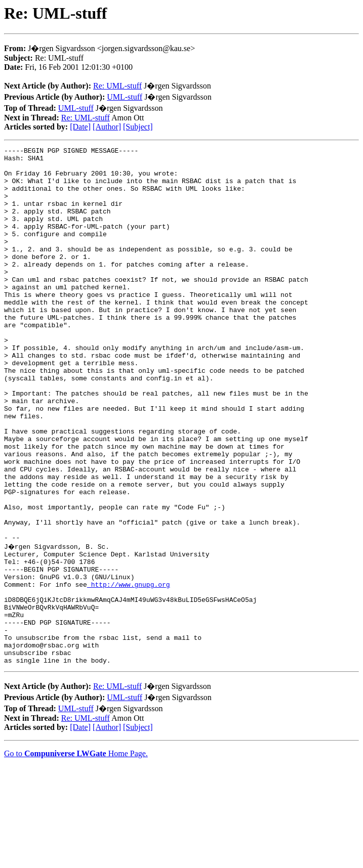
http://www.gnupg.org (129, 671)
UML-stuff (125, 97)
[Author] (107, 127)
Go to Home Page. (76, 855)
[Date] (80, 127)
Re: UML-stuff (117, 86)
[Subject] (138, 127)
